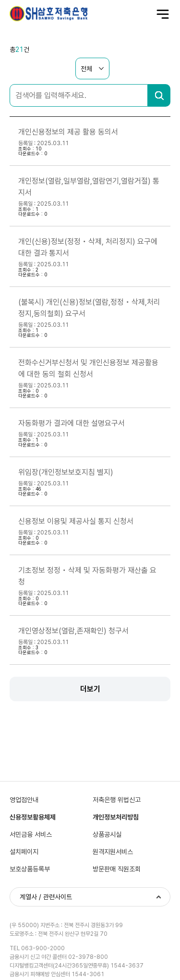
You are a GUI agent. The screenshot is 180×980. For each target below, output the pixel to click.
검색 (159, 95)
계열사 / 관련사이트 (46, 897)
